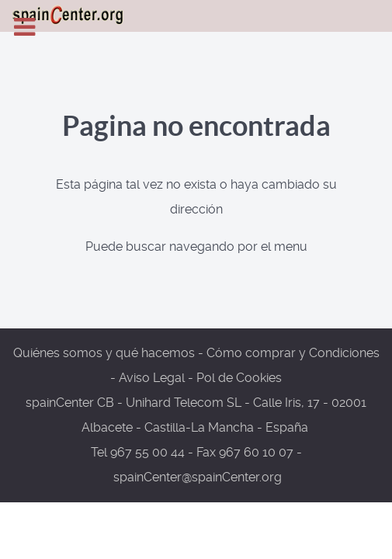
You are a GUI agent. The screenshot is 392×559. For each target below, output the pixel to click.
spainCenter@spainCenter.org (198, 477)
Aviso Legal (152, 378)
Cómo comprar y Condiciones (293, 353)
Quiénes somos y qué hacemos (104, 353)
